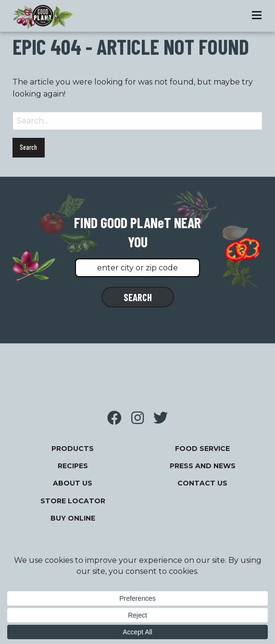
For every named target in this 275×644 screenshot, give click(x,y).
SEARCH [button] (138, 297)
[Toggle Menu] (257, 16)
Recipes (73, 466)
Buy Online (73, 518)
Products (73, 449)
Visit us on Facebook (114, 418)
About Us (73, 483)
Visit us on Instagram (137, 418)
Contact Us (202, 483)
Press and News (203, 466)
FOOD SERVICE (202, 449)
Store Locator (73, 501)
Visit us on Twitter (161, 418)
